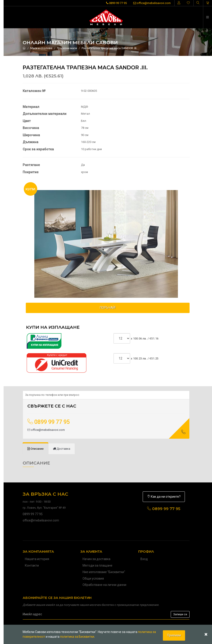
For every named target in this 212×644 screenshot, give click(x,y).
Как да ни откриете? (164, 497)
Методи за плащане (97, 565)
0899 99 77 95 (116, 3)
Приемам (174, 635)
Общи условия (93, 578)
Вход (144, 559)
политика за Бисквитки (77, 637)
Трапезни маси (67, 48)
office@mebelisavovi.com (152, 3)
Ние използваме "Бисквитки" (104, 572)
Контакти (32, 565)
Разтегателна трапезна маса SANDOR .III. (109, 48)
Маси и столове (41, 48)
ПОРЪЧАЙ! (108, 308)
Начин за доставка (96, 559)
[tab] (35, 449)
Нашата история (37, 559)
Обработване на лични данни (104, 585)
